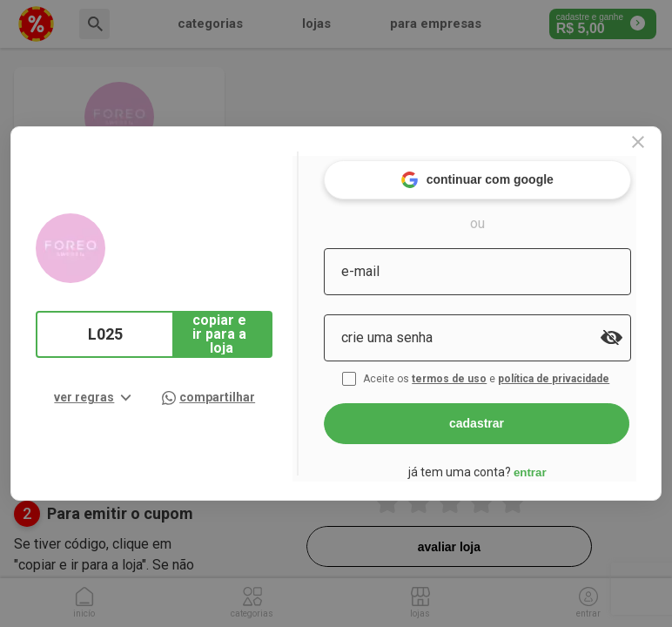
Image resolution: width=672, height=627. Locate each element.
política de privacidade (578, 373)
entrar (552, 466)
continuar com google (499, 174)
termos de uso (474, 373)
